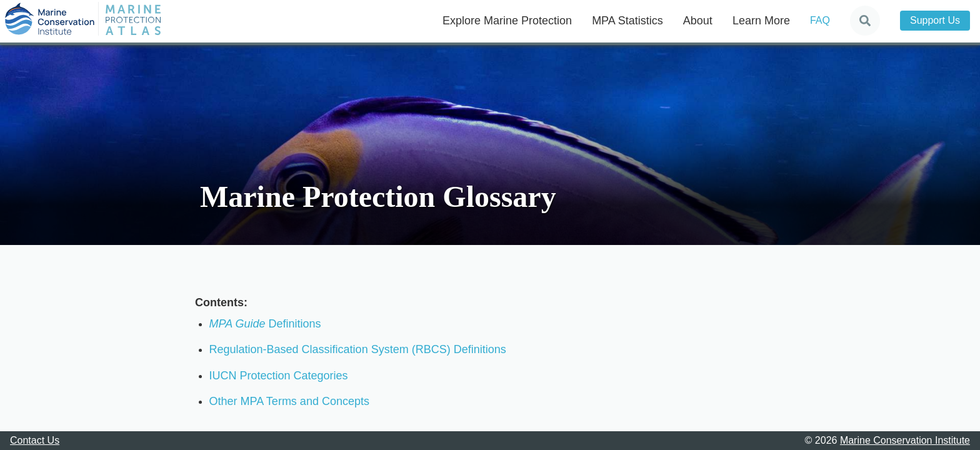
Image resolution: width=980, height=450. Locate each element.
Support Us (935, 20)
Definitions (265, 324)
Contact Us (35, 440)
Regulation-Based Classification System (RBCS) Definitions (358, 349)
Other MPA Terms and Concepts (289, 401)
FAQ (820, 20)
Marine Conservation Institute (905, 440)
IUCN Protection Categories (279, 376)
